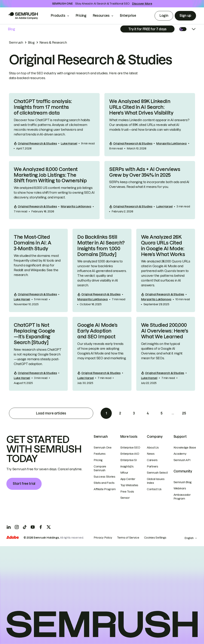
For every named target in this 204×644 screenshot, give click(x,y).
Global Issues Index (156, 481)
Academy (180, 454)
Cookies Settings (155, 538)
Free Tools (127, 492)
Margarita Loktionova (171, 143)
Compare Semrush (100, 468)
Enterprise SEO (130, 448)
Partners (153, 466)
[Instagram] (17, 527)
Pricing (81, 16)
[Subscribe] (147, 29)
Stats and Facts (104, 483)
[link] (54, 125)
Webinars (180, 488)
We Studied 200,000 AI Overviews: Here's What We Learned (165, 331)
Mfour (124, 473)
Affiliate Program (105, 489)
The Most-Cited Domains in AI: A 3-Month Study (32, 243)
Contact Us (154, 489)
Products (58, 16)
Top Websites (129, 485)
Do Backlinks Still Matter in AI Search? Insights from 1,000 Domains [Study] (101, 246)
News (151, 454)
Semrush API (182, 460)
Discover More (142, 4)
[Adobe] (13, 538)
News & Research (53, 42)
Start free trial (24, 484)
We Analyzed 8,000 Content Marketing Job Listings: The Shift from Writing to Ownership (50, 175)
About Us (153, 448)
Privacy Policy (103, 538)
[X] (49, 527)
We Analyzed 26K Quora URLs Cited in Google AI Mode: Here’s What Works (163, 246)
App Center (128, 479)
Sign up (185, 16)
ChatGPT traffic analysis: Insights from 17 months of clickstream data (43, 107)
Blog (12, 29)
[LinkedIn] (9, 527)
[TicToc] (25, 527)
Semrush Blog (183, 482)
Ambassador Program (182, 497)
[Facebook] (41, 527)
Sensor (125, 498)
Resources (101, 16)
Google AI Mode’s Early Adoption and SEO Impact (97, 331)
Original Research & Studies (37, 143)
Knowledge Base (185, 448)
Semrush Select (157, 473)
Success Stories (104, 477)
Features (100, 454)
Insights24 (127, 466)
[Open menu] (194, 29)
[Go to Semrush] (23, 16)
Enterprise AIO (130, 454)
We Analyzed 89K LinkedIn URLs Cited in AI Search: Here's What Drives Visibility (141, 107)
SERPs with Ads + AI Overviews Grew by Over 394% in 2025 (145, 172)
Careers (152, 460)
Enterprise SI (129, 460)
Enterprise (131, 16)
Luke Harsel (69, 143)
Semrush (16, 42)
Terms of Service (128, 538)
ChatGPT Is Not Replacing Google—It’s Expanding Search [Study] (34, 334)
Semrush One (103, 448)
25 (184, 413)
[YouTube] (33, 527)
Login (164, 16)
